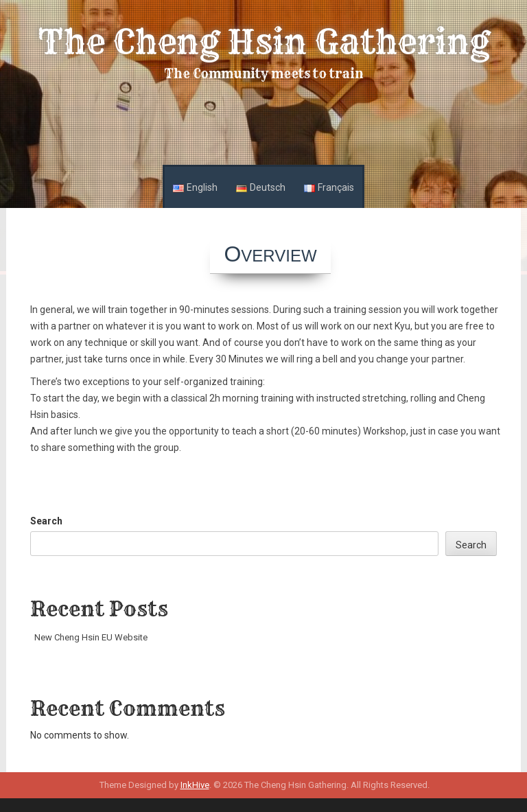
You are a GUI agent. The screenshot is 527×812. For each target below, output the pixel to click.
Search (46, 521)
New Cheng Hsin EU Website (91, 637)
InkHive (195, 785)
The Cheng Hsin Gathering (264, 42)
